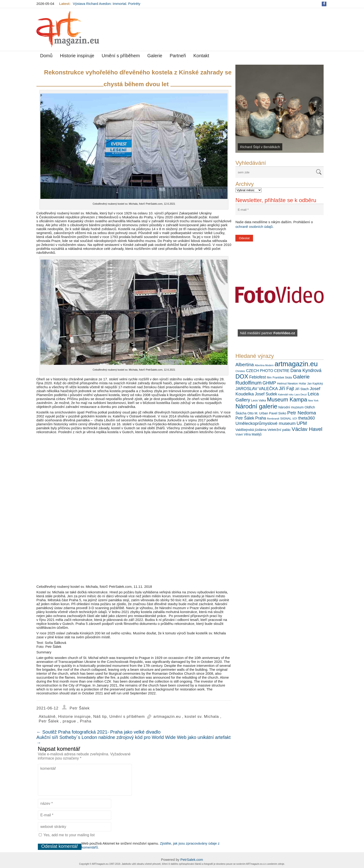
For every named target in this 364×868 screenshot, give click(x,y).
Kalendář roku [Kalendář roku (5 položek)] (286, 394)
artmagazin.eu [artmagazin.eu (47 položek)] (296, 364)
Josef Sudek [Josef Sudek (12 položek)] (266, 394)
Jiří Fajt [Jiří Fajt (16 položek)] (286, 388)
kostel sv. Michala (202, 717)
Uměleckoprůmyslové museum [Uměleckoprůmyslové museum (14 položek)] (265, 423)
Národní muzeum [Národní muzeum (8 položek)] (291, 407)
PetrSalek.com (192, 860)
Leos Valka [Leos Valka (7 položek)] (259, 400)
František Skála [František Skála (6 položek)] (282, 378)
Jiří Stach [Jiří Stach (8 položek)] (302, 389)
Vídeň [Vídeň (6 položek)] (239, 435)
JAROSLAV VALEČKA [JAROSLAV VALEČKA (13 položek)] (257, 389)
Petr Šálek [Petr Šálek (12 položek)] (245, 418)
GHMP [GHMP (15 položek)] (269, 383)
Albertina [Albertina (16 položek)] (245, 365)
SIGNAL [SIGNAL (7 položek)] (286, 418)
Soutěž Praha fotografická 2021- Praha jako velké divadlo (99, 732)
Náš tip (100, 717)
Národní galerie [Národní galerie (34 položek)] (256, 406)
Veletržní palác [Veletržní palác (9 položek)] (279, 430)
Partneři (178, 56)
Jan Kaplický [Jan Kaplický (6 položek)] (315, 384)
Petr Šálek (80, 708)
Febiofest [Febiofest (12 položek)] (257, 377)
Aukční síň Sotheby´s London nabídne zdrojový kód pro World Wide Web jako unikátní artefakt (133, 740)
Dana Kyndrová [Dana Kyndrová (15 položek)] (306, 370)
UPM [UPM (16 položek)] (302, 423)
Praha (86, 721)
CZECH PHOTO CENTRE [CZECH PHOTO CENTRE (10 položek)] (268, 371)
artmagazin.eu (167, 717)
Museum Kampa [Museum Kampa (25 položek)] (287, 400)
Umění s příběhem (121, 56)
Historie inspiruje (77, 56)
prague (69, 721)
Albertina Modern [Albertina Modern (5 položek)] (264, 365)
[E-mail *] (279, 210)
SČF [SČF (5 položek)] (295, 419)
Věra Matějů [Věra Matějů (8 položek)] (253, 434)
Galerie (155, 56)
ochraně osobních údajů (254, 227)
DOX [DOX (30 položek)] (242, 376)
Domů (46, 56)
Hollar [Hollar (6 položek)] (302, 384)
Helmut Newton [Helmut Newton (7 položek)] (287, 383)
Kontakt (201, 56)
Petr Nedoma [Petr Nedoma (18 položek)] (302, 413)
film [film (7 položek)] (269, 377)
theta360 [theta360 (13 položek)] (307, 418)
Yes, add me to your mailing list (67, 835)
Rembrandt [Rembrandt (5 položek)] (273, 419)
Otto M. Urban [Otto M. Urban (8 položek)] (258, 413)
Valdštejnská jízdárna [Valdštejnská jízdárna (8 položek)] (251, 430)
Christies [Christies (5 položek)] (240, 371)
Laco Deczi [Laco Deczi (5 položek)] (301, 394)
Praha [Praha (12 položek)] (261, 418)
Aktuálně (47, 717)
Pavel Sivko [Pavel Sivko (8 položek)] (278, 413)
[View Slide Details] (279, 109)
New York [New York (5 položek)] (313, 401)
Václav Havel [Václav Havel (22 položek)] (307, 429)
